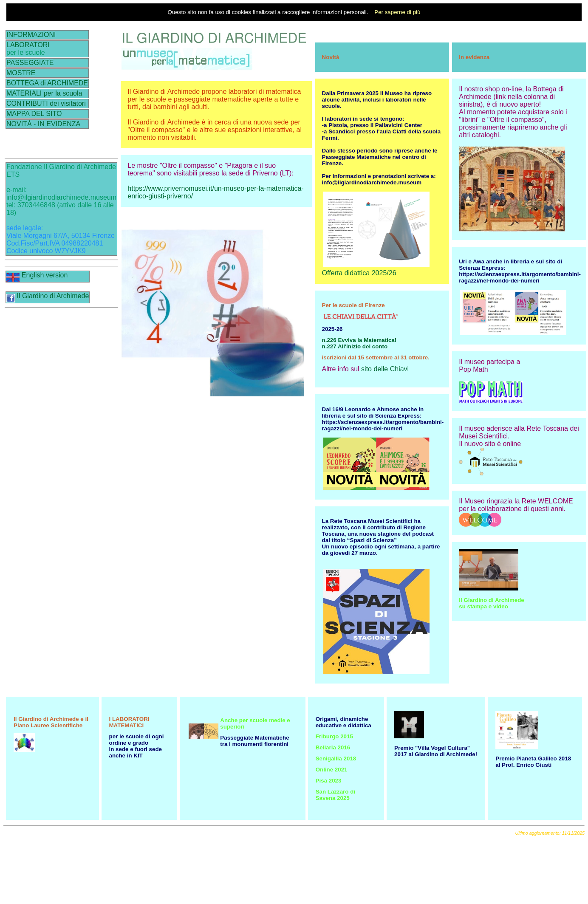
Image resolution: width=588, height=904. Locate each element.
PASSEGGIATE (30, 63)
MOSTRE (21, 73)
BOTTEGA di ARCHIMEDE (47, 83)
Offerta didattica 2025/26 (359, 273)
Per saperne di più (397, 12)
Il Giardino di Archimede (48, 296)
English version (37, 275)
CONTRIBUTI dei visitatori (46, 103)
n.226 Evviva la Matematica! (359, 340)
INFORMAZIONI (31, 35)
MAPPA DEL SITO (34, 114)
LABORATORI (28, 45)
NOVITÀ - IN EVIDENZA (43, 124)
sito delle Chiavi (385, 369)
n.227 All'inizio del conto (355, 346)
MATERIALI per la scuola (44, 93)
